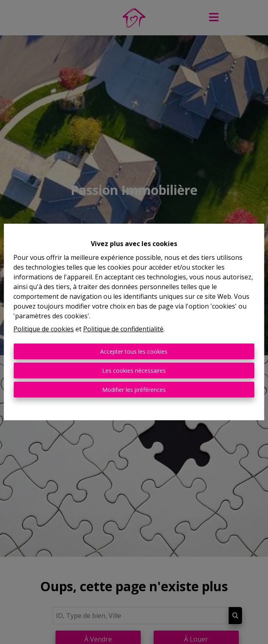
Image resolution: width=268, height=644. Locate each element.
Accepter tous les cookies (134, 351)
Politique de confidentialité (123, 329)
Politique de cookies (44, 329)
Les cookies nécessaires (134, 371)
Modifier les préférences (134, 390)
